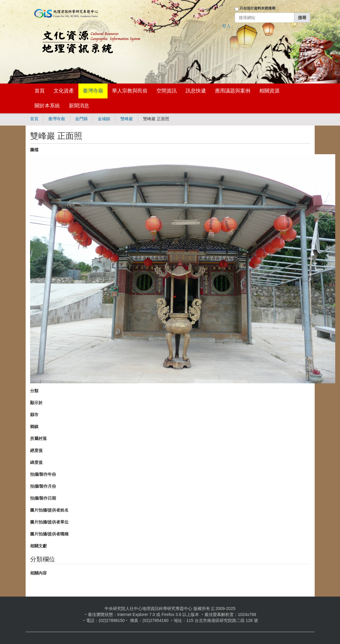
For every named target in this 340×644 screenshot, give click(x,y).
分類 (34, 391)
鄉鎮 (34, 427)
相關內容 (38, 573)
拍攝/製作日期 (43, 498)
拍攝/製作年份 (43, 474)
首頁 (40, 91)
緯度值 (36, 462)
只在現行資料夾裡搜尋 (257, 8)
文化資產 (64, 91)
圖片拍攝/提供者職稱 (49, 534)
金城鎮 (104, 119)
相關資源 (269, 91)
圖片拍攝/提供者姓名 (49, 510)
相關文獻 (38, 546)
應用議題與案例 (233, 91)
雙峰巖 (127, 119)
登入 (226, 26)
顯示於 (36, 403)
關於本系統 (47, 106)
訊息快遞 (196, 91)
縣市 (34, 415)
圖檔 (34, 150)
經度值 (36, 450)
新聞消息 (79, 106)
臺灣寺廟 (93, 91)
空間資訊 (167, 91)
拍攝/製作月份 (43, 486)
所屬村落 (38, 438)
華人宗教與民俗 (130, 91)
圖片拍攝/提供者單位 (49, 522)
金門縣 (81, 119)
